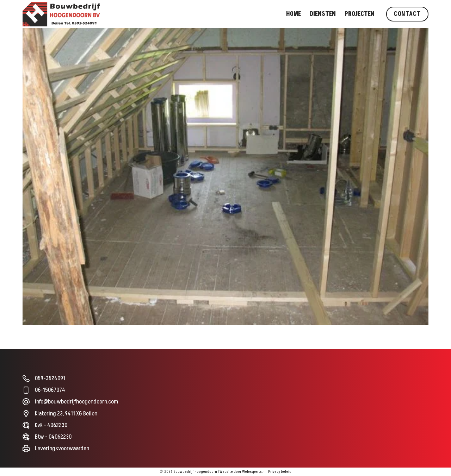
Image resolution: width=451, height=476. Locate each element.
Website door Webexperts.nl (243, 472)
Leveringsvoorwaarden (62, 449)
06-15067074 (50, 390)
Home (294, 14)
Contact (407, 14)
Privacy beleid (280, 472)
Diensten (323, 14)
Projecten (360, 14)
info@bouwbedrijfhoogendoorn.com (76, 402)
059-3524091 (50, 378)
